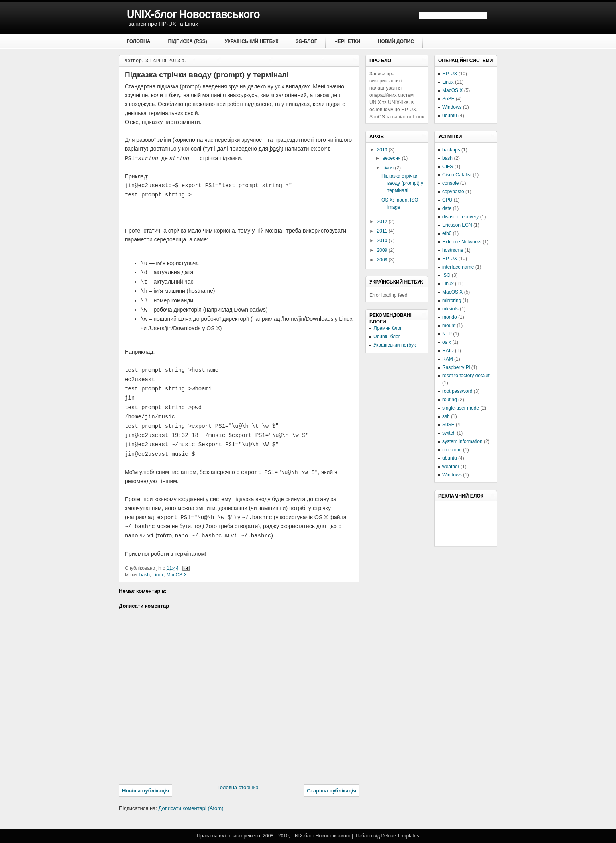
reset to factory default (466, 376)
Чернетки (347, 41)
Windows (452, 107)
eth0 (447, 233)
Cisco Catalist (457, 175)
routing (450, 400)
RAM (448, 359)
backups (451, 150)
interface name (458, 267)
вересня (392, 158)
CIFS (448, 167)
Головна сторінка (238, 787)
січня (389, 168)
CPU (447, 200)
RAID (448, 351)
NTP (447, 334)
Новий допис (396, 41)
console (450, 183)
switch (449, 433)
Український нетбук (252, 41)
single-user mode (461, 408)
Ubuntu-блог (387, 337)
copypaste (453, 192)
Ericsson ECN (457, 225)
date (447, 208)
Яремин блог (387, 328)
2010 (383, 241)
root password (457, 391)
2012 (383, 222)
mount (449, 325)
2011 (383, 231)
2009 (383, 250)
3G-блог (307, 41)
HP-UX (450, 74)
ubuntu (450, 116)
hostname (453, 250)
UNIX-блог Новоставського (193, 14)
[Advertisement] (478, 523)
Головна (138, 41)
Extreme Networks (462, 242)
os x (447, 342)
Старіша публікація (332, 791)
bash (145, 575)
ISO (446, 275)
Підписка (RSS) (187, 41)
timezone (452, 450)
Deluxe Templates (400, 836)
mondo (450, 317)
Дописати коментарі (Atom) (191, 808)
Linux (158, 575)
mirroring (452, 300)
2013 (383, 150)
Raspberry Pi (456, 367)
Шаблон (363, 836)
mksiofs (450, 309)
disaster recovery (460, 217)
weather (451, 467)
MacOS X (177, 575)
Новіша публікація (145, 791)
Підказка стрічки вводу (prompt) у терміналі (207, 75)
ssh (446, 416)
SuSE (448, 99)
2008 (383, 260)
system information (462, 441)
